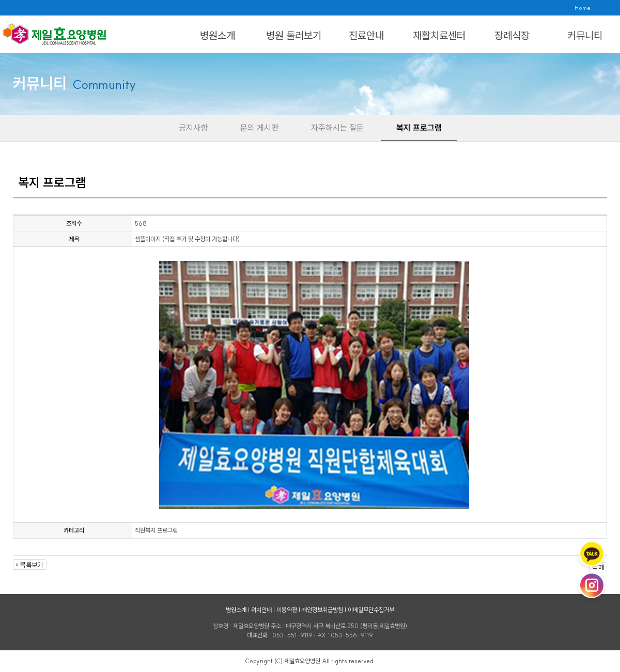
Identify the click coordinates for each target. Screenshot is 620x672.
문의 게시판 (259, 128)
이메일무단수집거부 (371, 610)
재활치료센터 (439, 35)
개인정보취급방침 (322, 610)
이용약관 (287, 610)
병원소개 (218, 35)
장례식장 (512, 35)
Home (583, 8)
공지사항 (193, 128)
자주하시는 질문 (337, 128)
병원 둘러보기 (294, 35)
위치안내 (261, 610)
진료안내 (366, 35)
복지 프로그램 (419, 128)
